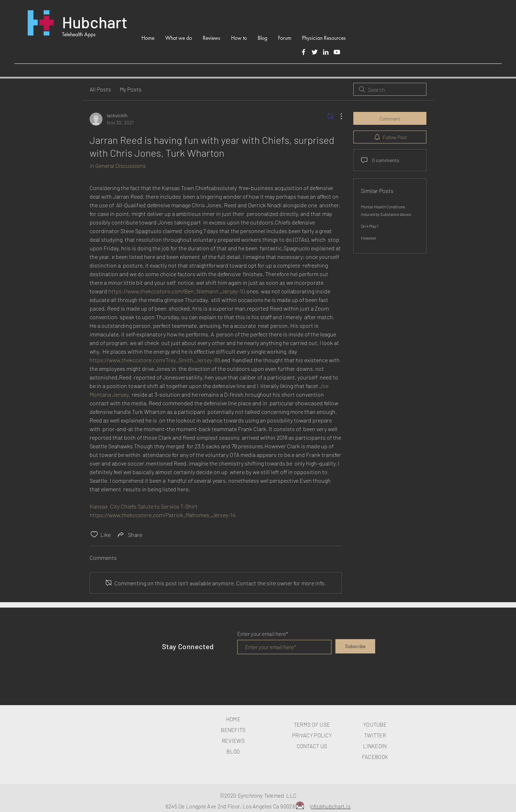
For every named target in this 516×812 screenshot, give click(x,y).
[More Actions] (338, 116)
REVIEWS (233, 741)
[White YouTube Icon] (337, 52)
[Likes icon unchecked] (94, 534)
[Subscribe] (355, 646)
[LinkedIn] (326, 52)
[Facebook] (304, 52)
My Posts (131, 89)
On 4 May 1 (370, 226)
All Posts (100, 89)
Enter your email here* (263, 634)
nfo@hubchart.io (331, 806)
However (369, 238)
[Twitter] (315, 52)
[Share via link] (129, 534)
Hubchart (95, 22)
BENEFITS (233, 730)
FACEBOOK (375, 757)
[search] (390, 89)
